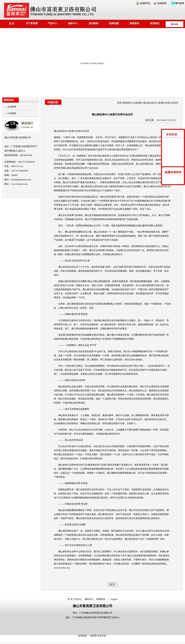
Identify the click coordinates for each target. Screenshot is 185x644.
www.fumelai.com (19, 184)
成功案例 (93, 23)
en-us (174, 24)
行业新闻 (12, 113)
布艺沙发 (102, 636)
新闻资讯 (134, 23)
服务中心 (73, 23)
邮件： (8, 180)
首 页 (12, 24)
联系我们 (155, 23)
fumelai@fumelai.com (21, 180)
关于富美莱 (32, 23)
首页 (119, 103)
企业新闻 (12, 107)
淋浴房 (106, 156)
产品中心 (52, 23)
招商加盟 (114, 23)
